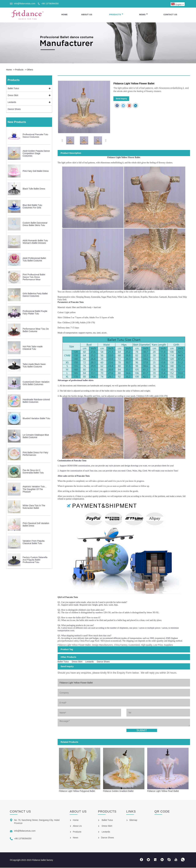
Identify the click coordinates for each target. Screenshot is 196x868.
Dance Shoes (14, 109)
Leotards (12, 102)
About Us (87, 15)
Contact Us (170, 15)
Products (116, 15)
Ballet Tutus (13, 89)
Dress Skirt (13, 96)
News (143, 15)
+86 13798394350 (50, 4)
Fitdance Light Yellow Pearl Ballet (163, 791)
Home (64, 15)
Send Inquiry (121, 99)
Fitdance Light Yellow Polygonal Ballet (77, 791)
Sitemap (133, 820)
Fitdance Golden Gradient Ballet (118, 791)
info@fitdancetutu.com (25, 4)
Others (30, 70)
